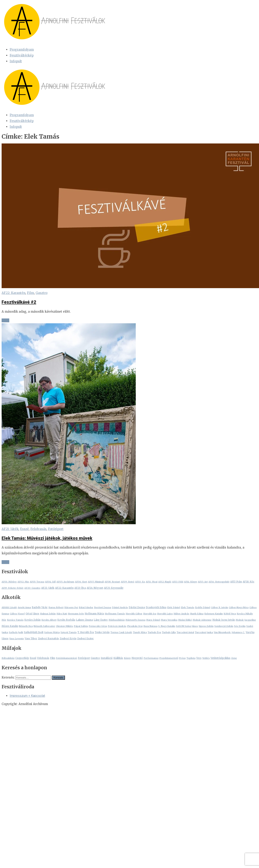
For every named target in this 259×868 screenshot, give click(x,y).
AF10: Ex (140, 582)
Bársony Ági (71, 607)
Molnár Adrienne (202, 620)
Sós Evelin (240, 626)
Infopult (16, 61)
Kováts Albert (49, 620)
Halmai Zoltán (48, 614)
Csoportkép (22, 658)
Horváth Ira (150, 614)
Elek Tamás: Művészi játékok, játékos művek (47, 538)
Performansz (151, 658)
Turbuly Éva (154, 632)
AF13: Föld (178, 582)
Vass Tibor (31, 639)
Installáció (107, 658)
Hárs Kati (62, 614)
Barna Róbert (56, 607)
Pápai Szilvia (81, 626)
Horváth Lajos (165, 614)
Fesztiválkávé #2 (19, 302)
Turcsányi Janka (204, 632)
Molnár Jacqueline (246, 620)
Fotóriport (56, 529)
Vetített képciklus (220, 658)
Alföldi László (9, 607)
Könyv (127, 658)
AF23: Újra (80, 588)
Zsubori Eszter (85, 639)
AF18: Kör (249, 582)
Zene (234, 658)
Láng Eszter (101, 620)
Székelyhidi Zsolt (34, 632)
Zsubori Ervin (68, 638)
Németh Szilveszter (44, 626)
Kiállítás (118, 658)
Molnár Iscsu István (224, 620)
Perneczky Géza (98, 626)
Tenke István (102, 632)
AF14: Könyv (191, 582)
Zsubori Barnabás (48, 639)
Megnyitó (137, 658)
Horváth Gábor (134, 614)
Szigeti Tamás (69, 632)
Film (30, 293)
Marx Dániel (153, 620)
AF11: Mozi (152, 582)
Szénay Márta (52, 632)
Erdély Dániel (203, 607)
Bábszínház (8, 658)
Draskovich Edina (156, 607)
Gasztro (42, 293)
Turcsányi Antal (185, 632)
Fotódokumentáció (66, 658)
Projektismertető (169, 658)
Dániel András (120, 607)
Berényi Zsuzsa (103, 607)
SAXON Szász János (187, 626)
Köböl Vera (230, 614)
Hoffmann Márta (94, 614)
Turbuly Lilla (169, 632)
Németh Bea (26, 626)
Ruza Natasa (150, 626)
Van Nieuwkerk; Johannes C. (229, 632)
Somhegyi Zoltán (224, 626)
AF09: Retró (128, 582)
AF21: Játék (10, 529)
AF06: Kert (81, 582)
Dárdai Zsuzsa (137, 607)
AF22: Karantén (13, 293)
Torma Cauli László (121, 632)
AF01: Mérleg (9, 582)
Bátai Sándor (86, 607)
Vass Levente (17, 639)
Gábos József (17, 614)
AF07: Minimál (96, 582)
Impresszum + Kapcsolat (27, 696)
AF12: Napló (165, 582)
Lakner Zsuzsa (84, 620)
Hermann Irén (76, 614)
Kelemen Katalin (214, 614)
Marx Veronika (169, 620)
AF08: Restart (112, 582)
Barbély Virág (40, 607)
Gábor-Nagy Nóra (239, 607)
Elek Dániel (174, 607)
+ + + (5, 320)
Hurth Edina (197, 614)
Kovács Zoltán (32, 620)
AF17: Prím (236, 582)
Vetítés (206, 658)
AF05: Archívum (65, 582)
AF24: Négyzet (95, 588)
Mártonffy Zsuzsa (135, 620)
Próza (182, 658)
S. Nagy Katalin (167, 626)
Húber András (181, 614)
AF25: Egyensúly (114, 588)
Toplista (191, 658)
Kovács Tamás (15, 620)
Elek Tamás (188, 607)
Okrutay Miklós (64, 626)
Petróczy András (117, 626)
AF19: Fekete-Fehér (13, 588)
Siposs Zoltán (206, 626)
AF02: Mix (23, 582)
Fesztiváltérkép (22, 55)
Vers (199, 658)
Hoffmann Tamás (115, 614)
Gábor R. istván (219, 607)
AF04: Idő (50, 582)
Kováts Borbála (66, 620)
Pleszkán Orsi (135, 626)
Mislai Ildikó (185, 620)
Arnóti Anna (24, 607)
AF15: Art (203, 582)
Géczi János (32, 614)
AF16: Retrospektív (219, 582)
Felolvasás (38, 529)
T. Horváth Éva (86, 632)
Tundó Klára (140, 632)
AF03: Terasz (37, 582)
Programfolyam (22, 50)
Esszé (24, 529)
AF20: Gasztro (32, 588)
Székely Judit (16, 632)
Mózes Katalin (10, 626)
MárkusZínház (117, 620)
